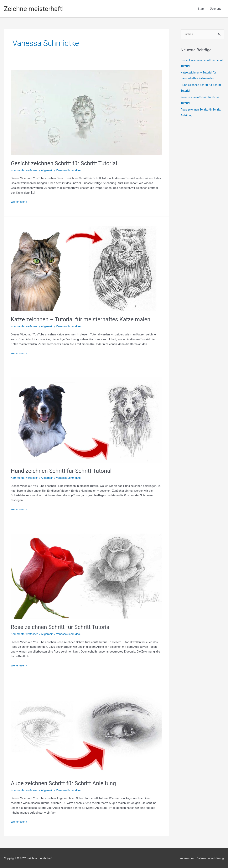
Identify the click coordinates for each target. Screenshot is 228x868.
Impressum (186, 857)
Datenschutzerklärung (210, 857)
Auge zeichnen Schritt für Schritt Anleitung (65, 782)
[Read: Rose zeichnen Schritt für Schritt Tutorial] (86, 576)
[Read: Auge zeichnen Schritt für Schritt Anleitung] (86, 732)
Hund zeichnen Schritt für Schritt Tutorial (63, 471)
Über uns (216, 9)
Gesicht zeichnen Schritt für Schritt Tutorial (66, 163)
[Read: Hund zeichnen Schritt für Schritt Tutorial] (86, 420)
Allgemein (48, 170)
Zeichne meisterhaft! (35, 9)
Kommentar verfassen (25, 170)
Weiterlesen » (19, 202)
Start (201, 9)
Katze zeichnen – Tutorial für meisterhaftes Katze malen (83, 319)
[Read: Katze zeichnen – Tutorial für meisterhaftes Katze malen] (86, 268)
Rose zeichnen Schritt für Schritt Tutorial (62, 626)
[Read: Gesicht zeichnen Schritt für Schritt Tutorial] (86, 112)
